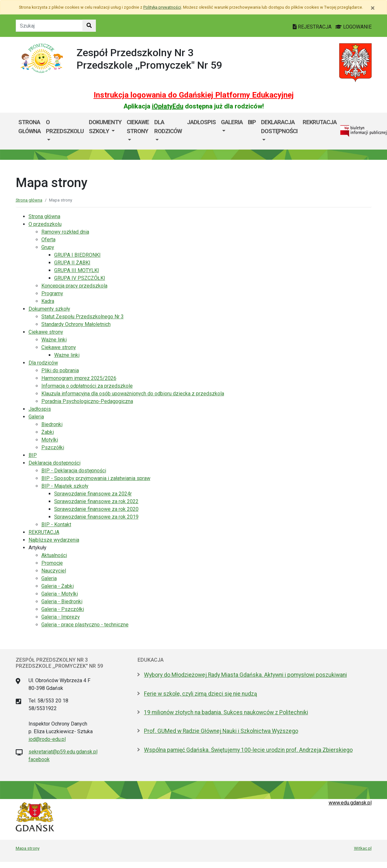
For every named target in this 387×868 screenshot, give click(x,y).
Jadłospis (201, 122)
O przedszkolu (65, 127)
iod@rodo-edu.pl (47, 739)
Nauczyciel (54, 571)
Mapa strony (28, 848)
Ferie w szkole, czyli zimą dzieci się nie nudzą (201, 694)
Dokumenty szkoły (105, 127)
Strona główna (29, 127)
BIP (252, 122)
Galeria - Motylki (60, 594)
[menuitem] (65, 131)
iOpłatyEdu (168, 106)
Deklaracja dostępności (279, 127)
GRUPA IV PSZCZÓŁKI (80, 278)
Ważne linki (54, 340)
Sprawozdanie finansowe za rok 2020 (96, 509)
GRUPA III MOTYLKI (77, 270)
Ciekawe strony (138, 127)
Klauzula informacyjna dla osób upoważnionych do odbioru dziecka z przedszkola (133, 394)
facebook (39, 759)
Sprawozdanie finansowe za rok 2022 (96, 501)
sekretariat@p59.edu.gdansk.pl (63, 752)
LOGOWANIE (353, 27)
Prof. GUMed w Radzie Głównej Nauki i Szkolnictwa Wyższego (221, 731)
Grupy (48, 247)
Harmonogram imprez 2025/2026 (79, 378)
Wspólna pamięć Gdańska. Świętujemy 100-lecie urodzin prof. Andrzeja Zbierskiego (248, 750)
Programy (52, 293)
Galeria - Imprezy (61, 617)
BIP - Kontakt (56, 524)
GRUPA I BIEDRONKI (77, 255)
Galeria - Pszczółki (63, 609)
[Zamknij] (373, 8)
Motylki (50, 440)
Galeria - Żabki (58, 586)
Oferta (48, 240)
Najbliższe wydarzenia (54, 540)
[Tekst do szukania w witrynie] (49, 26)
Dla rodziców (168, 127)
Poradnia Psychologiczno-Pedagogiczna (87, 401)
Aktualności (54, 555)
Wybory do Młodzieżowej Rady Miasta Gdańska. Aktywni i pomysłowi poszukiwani (245, 675)
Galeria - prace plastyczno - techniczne (85, 625)
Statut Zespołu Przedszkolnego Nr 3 (83, 317)
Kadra (48, 301)
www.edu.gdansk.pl (350, 803)
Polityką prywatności (162, 7)
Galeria (232, 122)
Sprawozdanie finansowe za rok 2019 (96, 517)
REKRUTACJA (320, 122)
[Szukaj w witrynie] (89, 26)
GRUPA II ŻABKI (72, 263)
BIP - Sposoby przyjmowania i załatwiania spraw (96, 478)
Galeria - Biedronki (62, 602)
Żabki (48, 432)
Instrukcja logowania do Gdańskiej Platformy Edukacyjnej (194, 95)
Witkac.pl (363, 848)
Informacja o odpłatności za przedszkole (87, 386)
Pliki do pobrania (60, 370)
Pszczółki (53, 447)
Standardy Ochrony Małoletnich (76, 324)
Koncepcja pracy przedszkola (74, 286)
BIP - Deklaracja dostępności (74, 471)
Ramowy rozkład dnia (65, 232)
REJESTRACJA (313, 27)
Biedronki (52, 424)
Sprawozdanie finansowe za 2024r (93, 494)
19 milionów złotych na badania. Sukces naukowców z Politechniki (226, 712)
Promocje (52, 563)
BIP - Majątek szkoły (65, 486)
